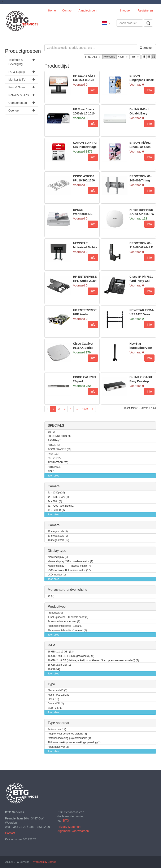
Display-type (57, 551)
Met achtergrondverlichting (68, 590)
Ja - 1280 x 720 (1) (58, 497)
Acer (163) (54, 454)
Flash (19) (53, 699)
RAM (52, 645)
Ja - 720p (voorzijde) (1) (61, 506)
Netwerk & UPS (22, 95)
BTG (66, 820)
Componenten (22, 103)
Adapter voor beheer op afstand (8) (67, 734)
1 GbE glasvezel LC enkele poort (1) (68, 617)
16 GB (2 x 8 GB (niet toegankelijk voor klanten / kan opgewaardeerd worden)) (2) (93, 661)
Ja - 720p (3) (55, 501)
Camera (54, 486)
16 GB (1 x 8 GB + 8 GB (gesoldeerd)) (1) (71, 656)
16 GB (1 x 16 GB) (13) (61, 652)
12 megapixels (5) (58, 531)
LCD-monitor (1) (57, 575)
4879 (85, 409)
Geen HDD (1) (56, 704)
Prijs (135, 57)
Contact (67, 10)
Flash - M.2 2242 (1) (59, 695)
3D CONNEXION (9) (59, 436)
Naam (123, 57)
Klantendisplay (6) (58, 557)
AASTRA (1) (55, 441)
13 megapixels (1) (58, 536)
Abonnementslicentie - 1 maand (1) (67, 630)
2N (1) (51, 432)
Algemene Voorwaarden (73, 831)
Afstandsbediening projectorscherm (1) (69, 738)
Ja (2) (51, 596)
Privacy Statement (69, 827)
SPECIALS (93, 57)
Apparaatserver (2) (58, 747)
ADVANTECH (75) (58, 463)
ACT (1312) (54, 458)
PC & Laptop (22, 72)
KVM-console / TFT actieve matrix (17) (69, 570)
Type (51, 684)
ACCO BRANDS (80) (60, 449)
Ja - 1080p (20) (56, 493)
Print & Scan (22, 87)
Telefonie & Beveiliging (22, 62)
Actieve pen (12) (57, 729)
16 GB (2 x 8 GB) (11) (60, 665)
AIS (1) (52, 471)
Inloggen (126, 10)
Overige (22, 110)
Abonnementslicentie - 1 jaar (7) (66, 626)
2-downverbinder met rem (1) (64, 622)
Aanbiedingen (88, 10)
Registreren (145, 10)
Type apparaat (58, 723)
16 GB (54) (54, 669)
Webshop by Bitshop (45, 862)
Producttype (57, 607)
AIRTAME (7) (55, 467)
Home (52, 10)
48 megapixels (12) (58, 540)
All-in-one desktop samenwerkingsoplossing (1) (74, 743)
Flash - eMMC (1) (58, 690)
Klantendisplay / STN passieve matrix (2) (71, 562)
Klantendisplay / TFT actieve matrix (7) (69, 566)
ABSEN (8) (54, 445)
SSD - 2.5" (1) (56, 708)
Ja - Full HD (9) (56, 510)
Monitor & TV (22, 80)
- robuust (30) (55, 613)
